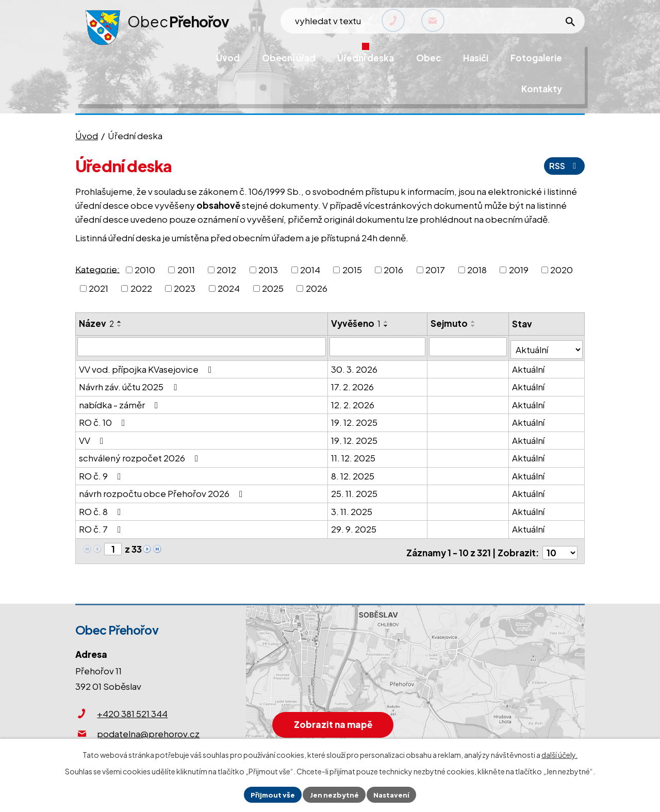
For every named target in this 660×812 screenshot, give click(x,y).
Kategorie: (97, 269)
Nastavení (394, 794)
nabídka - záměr (120, 402)
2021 (98, 288)
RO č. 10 (104, 420)
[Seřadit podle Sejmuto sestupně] (474, 326)
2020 (562, 270)
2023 (185, 288)
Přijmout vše (270, 794)
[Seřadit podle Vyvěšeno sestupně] (387, 326)
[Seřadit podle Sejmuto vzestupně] (474, 322)
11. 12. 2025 (354, 455)
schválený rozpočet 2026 (141, 455)
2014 (310, 270)
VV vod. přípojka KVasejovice (147, 366)
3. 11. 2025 (352, 508)
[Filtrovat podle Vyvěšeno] (378, 346)
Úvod (87, 136)
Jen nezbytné (334, 794)
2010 (145, 270)
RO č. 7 (102, 526)
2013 (268, 270)
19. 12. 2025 (355, 420)
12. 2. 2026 (353, 402)
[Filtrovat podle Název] (202, 346)
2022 (141, 288)
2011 (186, 270)
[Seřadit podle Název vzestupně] (120, 322)
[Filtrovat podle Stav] (547, 346)
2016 (393, 270)
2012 (226, 270)
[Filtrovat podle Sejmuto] (468, 346)
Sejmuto (450, 323)
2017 (435, 270)
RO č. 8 (102, 508)
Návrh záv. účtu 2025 (130, 384)
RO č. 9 (102, 473)
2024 (229, 288)
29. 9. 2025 (354, 526)
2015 (352, 270)
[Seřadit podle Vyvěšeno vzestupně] (387, 322)
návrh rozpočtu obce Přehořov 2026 (163, 491)
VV (93, 437)
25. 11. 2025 (355, 491)
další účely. (559, 754)
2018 (477, 270)
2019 (519, 270)
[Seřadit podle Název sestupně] (120, 326)
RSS (563, 165)
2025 (273, 288)
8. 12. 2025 (353, 473)
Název (96, 323)
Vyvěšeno (356, 323)
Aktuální (529, 366)
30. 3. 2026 (355, 366)
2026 (317, 288)
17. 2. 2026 (353, 384)
